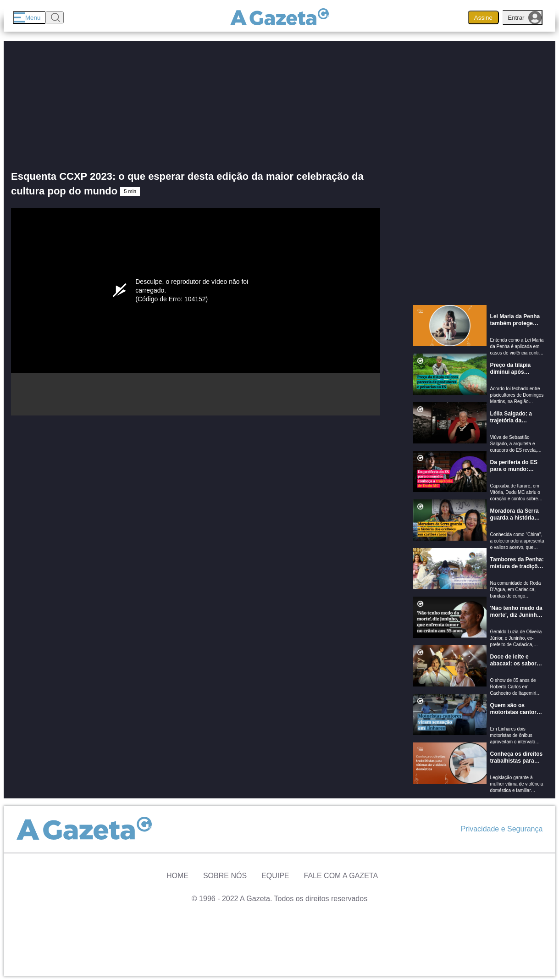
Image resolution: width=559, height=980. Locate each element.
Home (177, 876)
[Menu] (29, 17)
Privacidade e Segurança (502, 829)
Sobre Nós (225, 876)
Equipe (275, 876)
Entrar (525, 18)
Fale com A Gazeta (341, 876)
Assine (483, 18)
